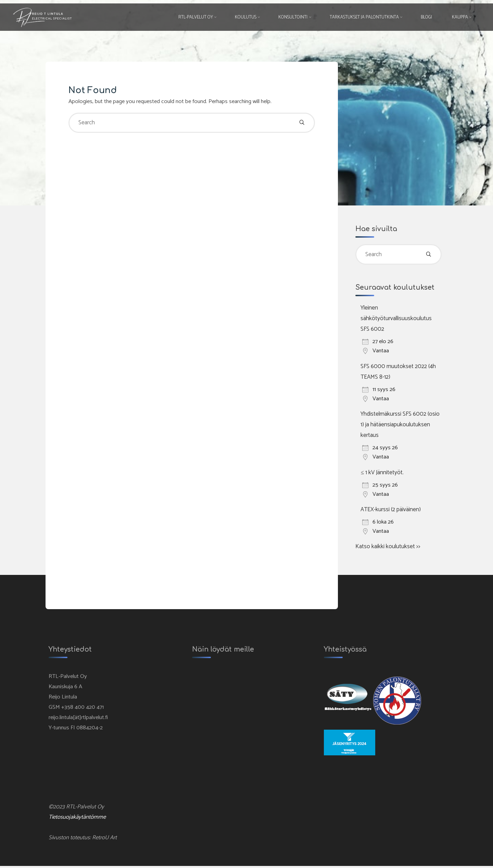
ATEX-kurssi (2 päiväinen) (391, 510)
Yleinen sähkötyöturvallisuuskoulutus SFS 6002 (396, 319)
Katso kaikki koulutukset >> (388, 546)
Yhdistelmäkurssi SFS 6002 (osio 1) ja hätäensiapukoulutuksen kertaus (400, 425)
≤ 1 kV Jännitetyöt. (382, 473)
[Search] (301, 124)
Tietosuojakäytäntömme (78, 819)
